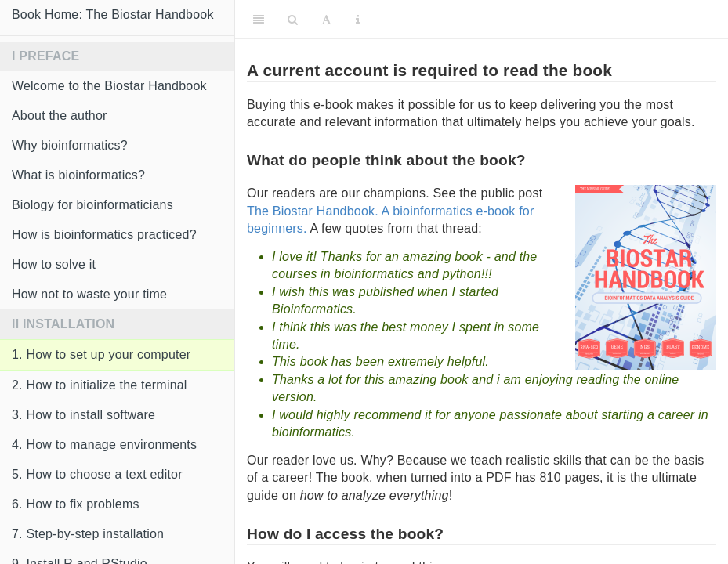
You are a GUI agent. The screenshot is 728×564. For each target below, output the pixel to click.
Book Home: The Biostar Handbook (113, 14)
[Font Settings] (326, 20)
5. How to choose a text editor (97, 474)
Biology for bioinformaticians (92, 205)
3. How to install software (83, 415)
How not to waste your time (89, 294)
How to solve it (54, 264)
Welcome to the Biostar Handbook (109, 86)
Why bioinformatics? (70, 145)
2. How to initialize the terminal (100, 385)
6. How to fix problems (76, 504)
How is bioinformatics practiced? (104, 235)
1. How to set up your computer (101, 354)
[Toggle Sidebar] (259, 20)
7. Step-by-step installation (88, 534)
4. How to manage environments (104, 445)
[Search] (293, 20)
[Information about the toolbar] (358, 20)
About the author (60, 116)
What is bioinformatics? (78, 175)
